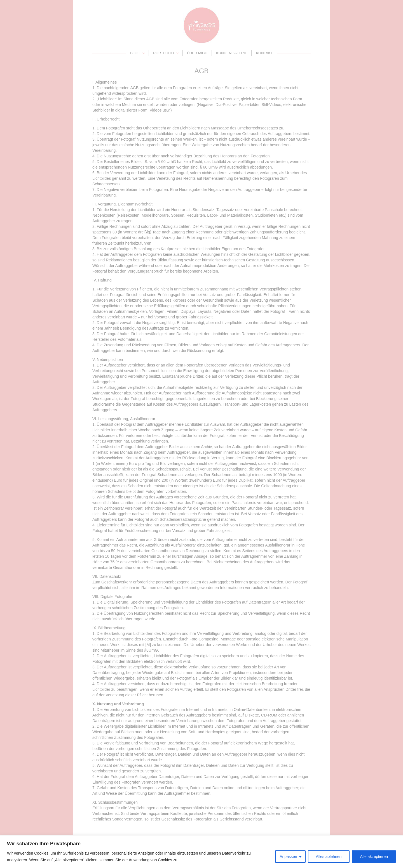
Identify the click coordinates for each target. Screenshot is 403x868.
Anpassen (288, 857)
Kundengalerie (232, 53)
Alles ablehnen (329, 857)
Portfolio (164, 53)
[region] (201, 852)
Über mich (197, 53)
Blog (135, 53)
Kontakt (264, 53)
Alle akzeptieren (374, 857)
